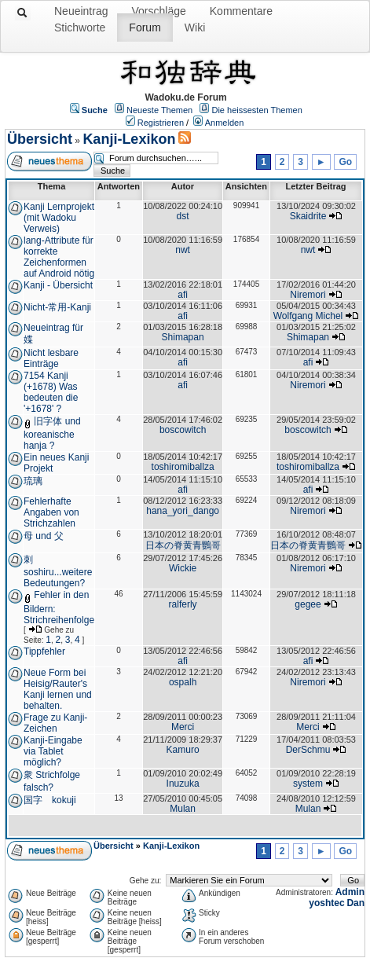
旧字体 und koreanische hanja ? (52, 434)
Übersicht (40, 139)
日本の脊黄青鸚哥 (183, 545)
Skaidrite (308, 216)
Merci (183, 727)
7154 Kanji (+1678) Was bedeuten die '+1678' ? (51, 392)
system (308, 784)
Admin (350, 892)
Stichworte (80, 28)
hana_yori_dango (183, 511)
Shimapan (183, 337)
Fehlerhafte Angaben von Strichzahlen (51, 512)
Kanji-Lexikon (129, 139)
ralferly (183, 604)
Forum (145, 28)
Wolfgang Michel (308, 316)
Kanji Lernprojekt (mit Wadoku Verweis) (59, 218)
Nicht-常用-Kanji (57, 307)
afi (183, 295)
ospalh (183, 682)
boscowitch (183, 430)
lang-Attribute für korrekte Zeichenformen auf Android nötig (59, 257)
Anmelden (225, 123)
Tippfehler (44, 651)
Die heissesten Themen (256, 110)
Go (345, 162)
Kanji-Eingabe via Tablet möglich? (53, 751)
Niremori (308, 295)
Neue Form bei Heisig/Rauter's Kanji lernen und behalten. (58, 689)
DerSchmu (308, 750)
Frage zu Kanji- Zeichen (55, 723)
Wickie (183, 568)
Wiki (195, 28)
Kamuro (183, 750)
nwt (183, 250)
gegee (308, 604)
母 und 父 (44, 536)
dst (183, 216)
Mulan (183, 809)
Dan (355, 903)
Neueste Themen (159, 110)
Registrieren (161, 123)
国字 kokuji (50, 800)
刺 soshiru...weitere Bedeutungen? (58, 571)
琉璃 (33, 481)
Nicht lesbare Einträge (51, 358)
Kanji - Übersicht (58, 285)
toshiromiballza (183, 467)
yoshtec (326, 903)
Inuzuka (183, 784)
